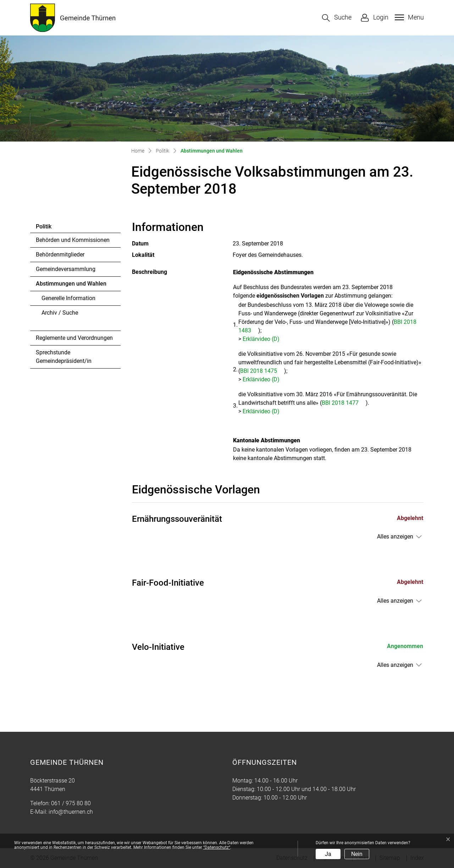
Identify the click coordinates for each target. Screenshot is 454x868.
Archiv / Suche (60, 313)
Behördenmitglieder (60, 255)
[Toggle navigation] (408, 17)
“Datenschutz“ (217, 847)
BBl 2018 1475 (262, 371)
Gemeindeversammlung (66, 269)
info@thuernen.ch (71, 812)
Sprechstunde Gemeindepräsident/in (64, 357)
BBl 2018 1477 (344, 403)
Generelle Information (68, 298)
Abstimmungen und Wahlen (71, 286)
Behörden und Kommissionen (73, 240)
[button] (337, 18)
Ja (328, 854)
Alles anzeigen (395, 537)
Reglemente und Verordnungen (74, 338)
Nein (357, 854)
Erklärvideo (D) (265, 339)
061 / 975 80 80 (71, 803)
